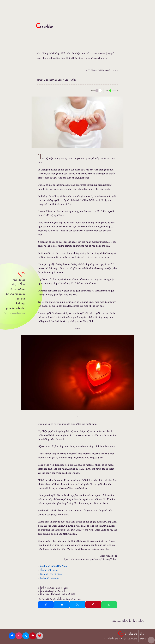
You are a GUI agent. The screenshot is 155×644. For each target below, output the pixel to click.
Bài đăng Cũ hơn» (137, 621)
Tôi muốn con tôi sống (51, 574)
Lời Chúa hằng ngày (16, 294)
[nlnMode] (112, 90)
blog (142, 634)
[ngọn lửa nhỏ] (14, 276)
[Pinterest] (33, 636)
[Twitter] (26, 636)
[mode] (97, 91)
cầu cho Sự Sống (17, 289)
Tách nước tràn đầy (49, 578)
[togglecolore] (100, 91)
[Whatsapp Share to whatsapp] (109, 605)
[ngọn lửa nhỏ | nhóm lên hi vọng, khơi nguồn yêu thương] (121, 635)
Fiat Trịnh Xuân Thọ (58, 591)
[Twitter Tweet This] (77, 605)
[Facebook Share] (46, 605)
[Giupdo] (40, 636)
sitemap (21, 299)
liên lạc (22, 308)
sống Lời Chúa (18, 284)
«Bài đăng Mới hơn (119, 621)
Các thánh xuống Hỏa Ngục (54, 566)
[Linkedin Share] (62, 605)
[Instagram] (19, 636)
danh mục (20, 304)
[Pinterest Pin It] (93, 605)
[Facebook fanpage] (12, 636)
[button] (151, 640)
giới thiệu (11, 308)
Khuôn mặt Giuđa (49, 570)
